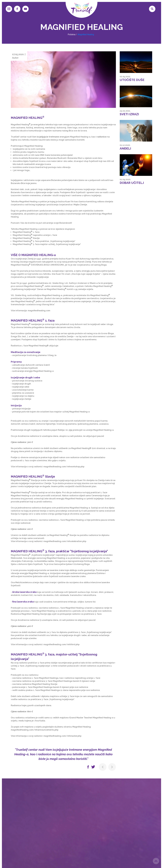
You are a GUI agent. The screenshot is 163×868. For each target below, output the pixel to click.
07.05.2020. (18, 54)
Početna (72, 34)
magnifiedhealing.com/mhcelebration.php (65, 541)
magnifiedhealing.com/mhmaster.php (62, 736)
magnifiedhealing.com (39, 311)
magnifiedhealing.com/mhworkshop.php (64, 467)
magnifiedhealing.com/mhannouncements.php (35, 730)
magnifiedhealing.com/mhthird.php (61, 644)
